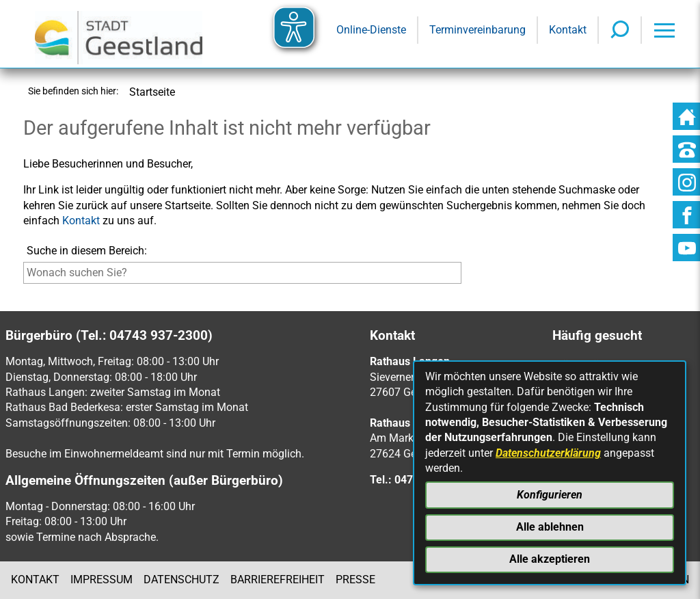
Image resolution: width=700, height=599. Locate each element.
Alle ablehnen (550, 527)
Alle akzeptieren (550, 559)
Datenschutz (181, 580)
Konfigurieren (550, 495)
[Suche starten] (465, 276)
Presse (355, 580)
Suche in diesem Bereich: (87, 251)
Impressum (102, 580)
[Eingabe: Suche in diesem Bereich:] (243, 273)
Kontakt (81, 221)
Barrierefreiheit (278, 580)
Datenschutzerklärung (548, 453)
